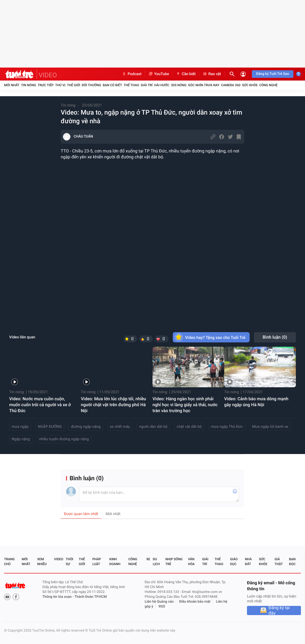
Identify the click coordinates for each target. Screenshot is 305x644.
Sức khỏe (250, 85)
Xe (148, 559)
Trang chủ (9, 562)
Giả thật (279, 562)
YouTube (159, 74)
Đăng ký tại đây (279, 610)
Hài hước (162, 85)
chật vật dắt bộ (189, 427)
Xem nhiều (42, 562)
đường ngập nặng (86, 427)
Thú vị (60, 85)
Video (59, 559)
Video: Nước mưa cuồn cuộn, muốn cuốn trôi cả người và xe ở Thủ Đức (40, 405)
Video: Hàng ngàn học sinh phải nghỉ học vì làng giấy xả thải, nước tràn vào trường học (185, 405)
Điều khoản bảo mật (195, 602)
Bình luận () (275, 337)
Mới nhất (12, 85)
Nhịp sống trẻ (174, 562)
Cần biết (186, 74)
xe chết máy (120, 427)
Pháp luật (97, 562)
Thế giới (74, 85)
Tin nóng (29, 85)
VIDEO (48, 75)
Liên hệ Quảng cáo (159, 602)
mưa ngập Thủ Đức (227, 427)
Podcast (132, 74)
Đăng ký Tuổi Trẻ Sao (273, 74)
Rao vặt (212, 74)
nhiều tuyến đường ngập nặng (64, 439)
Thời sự (70, 562)
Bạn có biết (112, 85)
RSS (162, 607)
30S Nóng (179, 85)
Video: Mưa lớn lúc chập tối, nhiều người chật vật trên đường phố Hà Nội (114, 405)
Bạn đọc (292, 562)
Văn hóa (191, 562)
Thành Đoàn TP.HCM (91, 597)
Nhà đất (248, 562)
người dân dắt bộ (153, 427)
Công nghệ (268, 85)
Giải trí (147, 85)
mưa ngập (20, 427)
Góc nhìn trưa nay (204, 85)
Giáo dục (234, 562)
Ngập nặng (21, 439)
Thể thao (131, 85)
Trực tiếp (46, 85)
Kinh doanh (115, 562)
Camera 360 (231, 85)
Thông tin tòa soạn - (58, 597)
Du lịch (156, 562)
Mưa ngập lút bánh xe (270, 427)
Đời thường (91, 85)
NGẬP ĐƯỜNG (50, 427)
